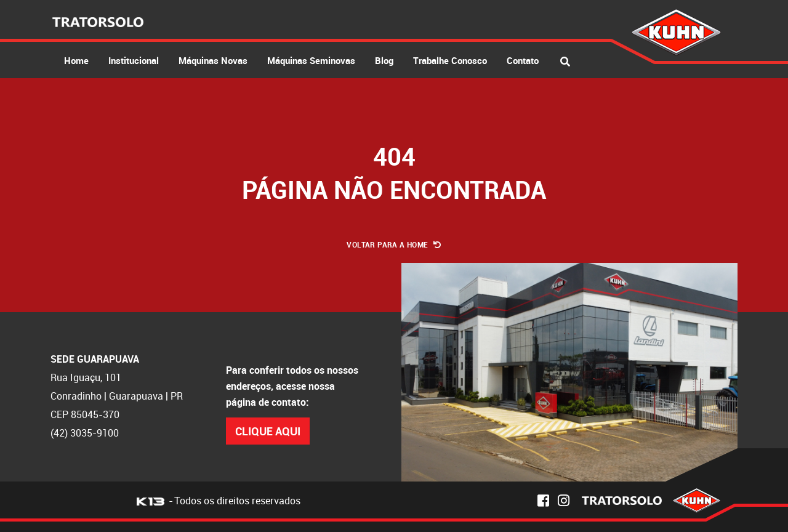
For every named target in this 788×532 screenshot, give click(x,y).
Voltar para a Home (394, 244)
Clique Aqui (268, 431)
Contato (523, 60)
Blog (384, 60)
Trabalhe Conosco (450, 60)
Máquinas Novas (213, 60)
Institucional (134, 60)
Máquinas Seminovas (311, 60)
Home (76, 60)
